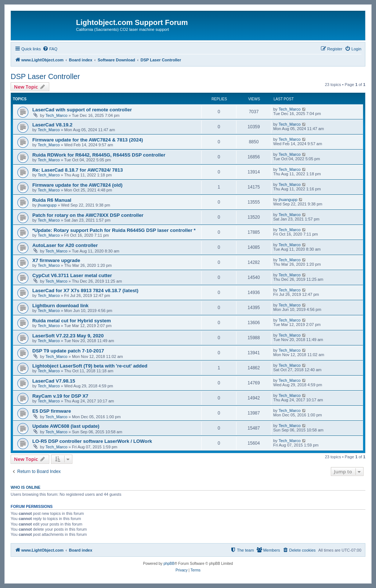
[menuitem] (50, 49)
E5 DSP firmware (52, 411)
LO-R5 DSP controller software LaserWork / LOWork (92, 441)
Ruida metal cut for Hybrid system (72, 321)
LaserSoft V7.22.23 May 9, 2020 (68, 336)
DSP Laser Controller (45, 76)
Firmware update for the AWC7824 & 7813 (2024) (88, 140)
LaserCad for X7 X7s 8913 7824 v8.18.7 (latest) (85, 291)
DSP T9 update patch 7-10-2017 (68, 351)
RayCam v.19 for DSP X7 (60, 396)
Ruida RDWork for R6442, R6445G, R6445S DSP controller (99, 155)
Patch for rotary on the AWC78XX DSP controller (88, 215)
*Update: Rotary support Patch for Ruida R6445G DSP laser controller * (114, 230)
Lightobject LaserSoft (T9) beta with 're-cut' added (90, 366)
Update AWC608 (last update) (66, 426)
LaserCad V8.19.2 (52, 125)
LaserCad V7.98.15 (54, 381)
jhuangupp (47, 205)
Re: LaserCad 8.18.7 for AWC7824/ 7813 (78, 170)
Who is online (26, 487)
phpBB (169, 564)
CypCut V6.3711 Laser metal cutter (72, 275)
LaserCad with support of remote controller (82, 110)
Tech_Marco (57, 115)
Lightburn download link (60, 306)
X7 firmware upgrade (56, 260)
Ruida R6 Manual (52, 200)
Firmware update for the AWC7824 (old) (77, 185)
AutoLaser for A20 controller (65, 245)
